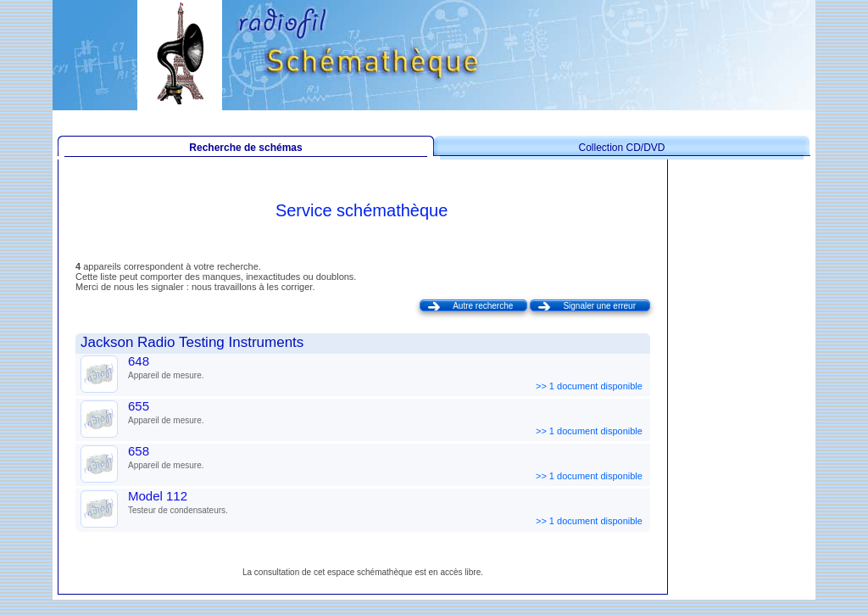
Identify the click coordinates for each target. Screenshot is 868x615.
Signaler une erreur (599, 306)
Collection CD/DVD (621, 148)
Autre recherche (483, 306)
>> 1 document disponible (590, 386)
